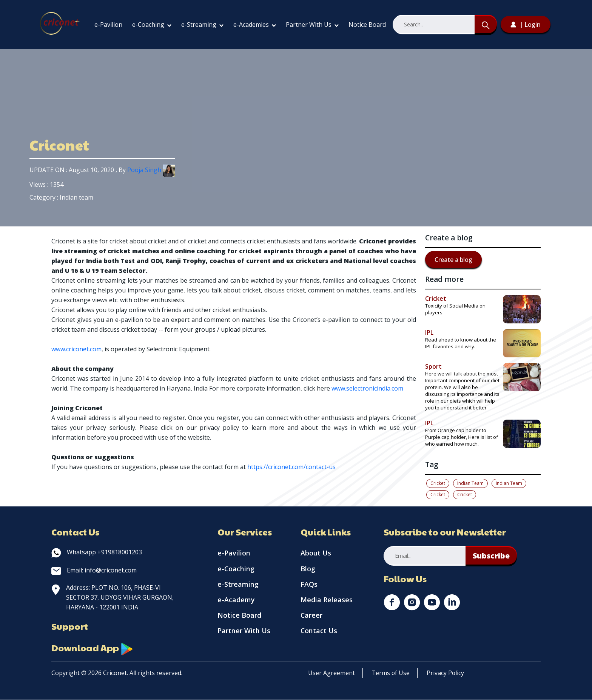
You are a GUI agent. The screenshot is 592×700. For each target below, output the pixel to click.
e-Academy (236, 601)
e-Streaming (202, 25)
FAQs (309, 585)
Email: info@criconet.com (94, 570)
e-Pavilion (108, 25)
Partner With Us (312, 25)
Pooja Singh (151, 170)
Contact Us (319, 632)
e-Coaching (152, 25)
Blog (308, 569)
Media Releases (327, 601)
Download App (93, 648)
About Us (316, 553)
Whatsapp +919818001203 (97, 552)
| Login (526, 25)
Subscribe (491, 556)
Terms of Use (391, 673)
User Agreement (331, 673)
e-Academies (255, 25)
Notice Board (367, 25)
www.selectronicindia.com (367, 388)
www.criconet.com (76, 349)
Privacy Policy (446, 673)
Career (312, 617)
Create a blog (454, 260)
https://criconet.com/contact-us (291, 467)
